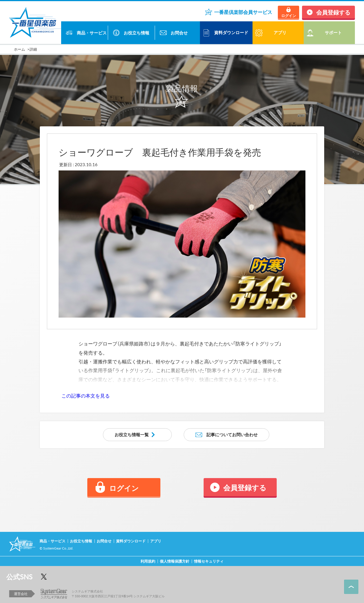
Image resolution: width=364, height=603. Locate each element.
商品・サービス (92, 33)
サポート (333, 32)
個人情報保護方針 (175, 561)
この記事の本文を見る (86, 396)
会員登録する (333, 12)
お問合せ (179, 33)
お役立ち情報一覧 (132, 435)
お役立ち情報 (136, 33)
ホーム (19, 49)
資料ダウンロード (231, 32)
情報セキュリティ (209, 561)
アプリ (156, 541)
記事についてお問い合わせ (232, 435)
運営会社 (21, 594)
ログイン (289, 16)
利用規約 (148, 561)
